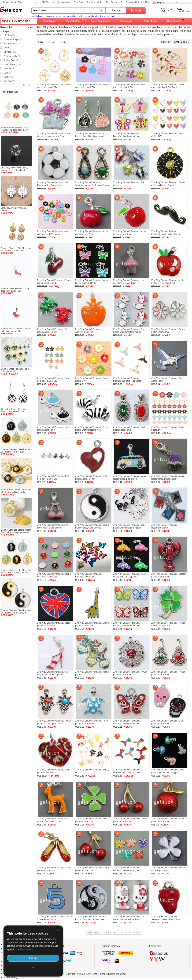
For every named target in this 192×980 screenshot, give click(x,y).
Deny (33, 968)
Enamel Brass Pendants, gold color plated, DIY (15, 370)
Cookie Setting (10, 977)
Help (147, 2)
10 (130, 933)
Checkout (187, 11)
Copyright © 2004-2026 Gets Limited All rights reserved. (96, 974)
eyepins (110, 16)
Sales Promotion (100, 21)
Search (136, 11)
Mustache (10, 52)
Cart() (170, 11)
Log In (36, 2)
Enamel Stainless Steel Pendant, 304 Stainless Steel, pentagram (16, 531)
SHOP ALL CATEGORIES (16, 21)
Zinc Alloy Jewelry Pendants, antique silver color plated (14, 169)
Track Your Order (95, 2)
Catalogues (127, 21)
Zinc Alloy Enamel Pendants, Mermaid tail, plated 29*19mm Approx (127, 773)
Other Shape (12, 64)
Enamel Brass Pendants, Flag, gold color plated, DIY (15, 290)
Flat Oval (9, 81)
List (53, 42)
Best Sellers (73, 21)
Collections (150, 21)
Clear (31, 28)
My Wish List (48, 2)
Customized (174, 21)
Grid (63, 42)
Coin (7, 73)
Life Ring (9, 35)
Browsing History (134, 2)
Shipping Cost (64, 2)
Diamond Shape (13, 39)
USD (176, 3)
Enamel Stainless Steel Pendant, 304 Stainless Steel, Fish (16, 451)
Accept (33, 958)
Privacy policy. (27, 949)
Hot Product (10, 92)
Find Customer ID (114, 2)
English (160, 3)
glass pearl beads (53, 16)
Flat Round (11, 44)
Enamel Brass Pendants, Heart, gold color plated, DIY (16, 330)
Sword (8, 48)
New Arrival (49, 21)
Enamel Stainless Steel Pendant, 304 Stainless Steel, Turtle (16, 491)
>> (139, 933)
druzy (102, 16)
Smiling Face (11, 60)
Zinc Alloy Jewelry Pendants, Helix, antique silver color (14, 410)
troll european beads (88, 16)
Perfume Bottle (12, 56)
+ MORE (26, 85)
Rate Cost (79, 2)
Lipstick (9, 77)
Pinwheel (9, 69)
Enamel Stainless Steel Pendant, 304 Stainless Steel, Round (16, 612)
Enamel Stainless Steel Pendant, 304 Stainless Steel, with (16, 249)
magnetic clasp (70, 16)
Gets (11, 9)
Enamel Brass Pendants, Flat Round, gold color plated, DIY (15, 129)
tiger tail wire (37, 16)
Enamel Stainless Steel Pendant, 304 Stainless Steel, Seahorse (16, 571)
